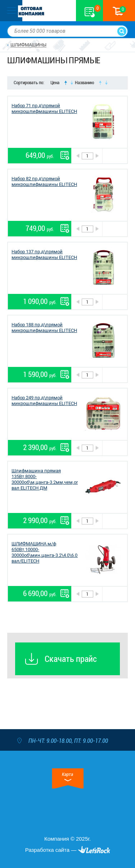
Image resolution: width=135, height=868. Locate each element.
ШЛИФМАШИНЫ (28, 45)
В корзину (115, 156)
